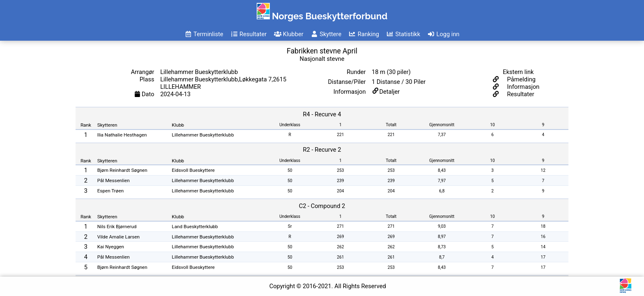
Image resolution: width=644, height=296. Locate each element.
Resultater (520, 94)
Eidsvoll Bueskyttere (193, 170)
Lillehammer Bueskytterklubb (203, 135)
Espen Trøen (110, 191)
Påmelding (521, 79)
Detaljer (389, 92)
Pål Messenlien (114, 180)
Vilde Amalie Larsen (118, 237)
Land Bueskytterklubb (195, 227)
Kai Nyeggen (111, 247)
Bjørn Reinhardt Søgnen (122, 170)
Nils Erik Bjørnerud (117, 227)
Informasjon (522, 87)
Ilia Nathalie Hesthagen (122, 135)
